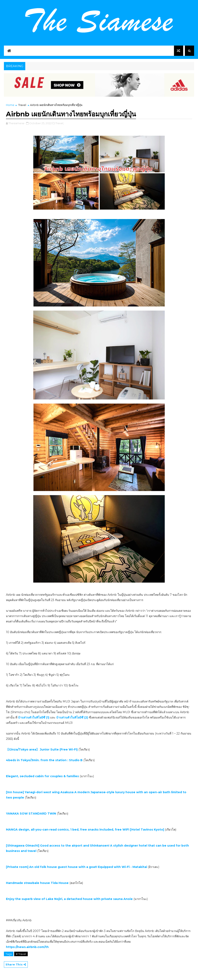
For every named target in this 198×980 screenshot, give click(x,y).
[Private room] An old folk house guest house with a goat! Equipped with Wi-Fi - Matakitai (77, 867)
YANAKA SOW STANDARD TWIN (31, 814)
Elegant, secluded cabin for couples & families (42, 776)
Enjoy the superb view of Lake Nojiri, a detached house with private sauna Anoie (69, 899)
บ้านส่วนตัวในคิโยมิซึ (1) (34, 717)
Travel (22, 105)
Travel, (60, 123)
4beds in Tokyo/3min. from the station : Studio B (44, 760)
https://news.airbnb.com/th (27, 947)
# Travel (21, 954)
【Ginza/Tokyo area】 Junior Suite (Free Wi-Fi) (42, 749)
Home (10, 105)
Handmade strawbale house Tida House (37, 883)
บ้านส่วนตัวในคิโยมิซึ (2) (73, 717)
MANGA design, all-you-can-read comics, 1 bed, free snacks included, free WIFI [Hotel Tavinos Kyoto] (85, 830)
